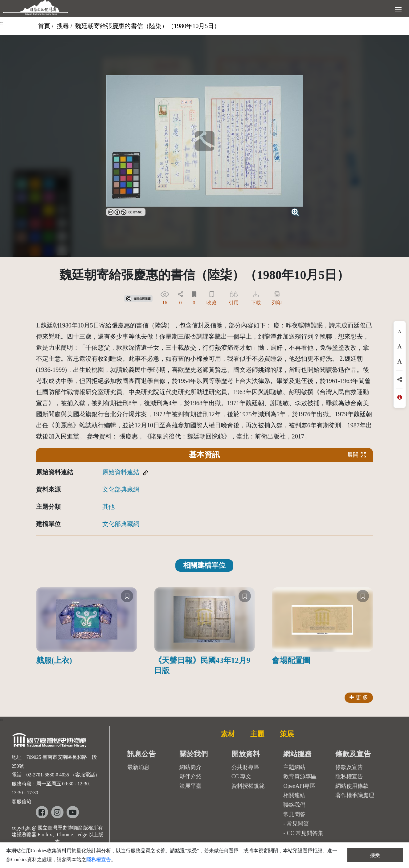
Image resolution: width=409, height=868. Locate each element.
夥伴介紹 (190, 776)
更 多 (359, 697)
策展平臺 (190, 786)
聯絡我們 (294, 805)
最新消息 (138, 767)
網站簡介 (190, 767)
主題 (257, 734)
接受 (375, 855)
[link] (126, 211)
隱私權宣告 (349, 776)
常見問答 (298, 824)
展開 (357, 455)
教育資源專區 (300, 776)
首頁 (44, 26)
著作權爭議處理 (355, 795)
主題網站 (294, 767)
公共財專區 (245, 767)
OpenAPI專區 (299, 786)
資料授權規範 (248, 786)
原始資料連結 (121, 472)
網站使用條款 (352, 786)
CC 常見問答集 (305, 833)
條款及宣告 (349, 767)
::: (2, 23)
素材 (228, 734)
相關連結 (294, 795)
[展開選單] (398, 9)
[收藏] (127, 596)
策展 (287, 734)
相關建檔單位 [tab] (204, 565)
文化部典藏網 (121, 489)
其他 (108, 507)
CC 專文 (241, 776)
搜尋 (63, 26)
